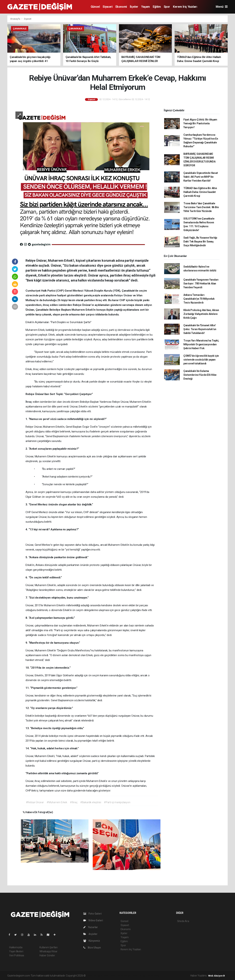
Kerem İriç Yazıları (185, 7)
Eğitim (157, 7)
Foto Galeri (93, 914)
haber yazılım (139, 976)
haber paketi (110, 976)
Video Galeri (93, 920)
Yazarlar (91, 927)
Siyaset (107, 7)
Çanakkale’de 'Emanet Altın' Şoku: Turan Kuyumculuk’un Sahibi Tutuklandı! (200, 329)
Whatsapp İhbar (48, 951)
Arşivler (90, 934)
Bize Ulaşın (92, 948)
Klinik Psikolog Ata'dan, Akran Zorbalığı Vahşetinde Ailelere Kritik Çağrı (201, 314)
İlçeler (134, 7)
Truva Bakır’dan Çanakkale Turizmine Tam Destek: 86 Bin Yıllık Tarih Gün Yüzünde (201, 207)
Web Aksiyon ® (217, 976)
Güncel (95, 7)
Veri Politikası (17, 955)
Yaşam (145, 7)
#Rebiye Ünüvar (35, 802)
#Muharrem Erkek (57, 802)
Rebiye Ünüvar (123, 295)
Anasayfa (15, 19)
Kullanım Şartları (49, 947)
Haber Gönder (47, 955)
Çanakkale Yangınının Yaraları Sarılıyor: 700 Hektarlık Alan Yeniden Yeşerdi (201, 284)
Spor (167, 7)
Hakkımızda (16, 947)
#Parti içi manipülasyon (117, 802)
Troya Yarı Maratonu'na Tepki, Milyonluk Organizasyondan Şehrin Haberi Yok (201, 344)
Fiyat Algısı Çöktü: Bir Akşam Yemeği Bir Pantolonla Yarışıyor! (200, 123)
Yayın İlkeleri (16, 951)
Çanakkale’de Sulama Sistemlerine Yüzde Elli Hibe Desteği (200, 375)
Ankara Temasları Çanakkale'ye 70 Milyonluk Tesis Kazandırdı (199, 299)
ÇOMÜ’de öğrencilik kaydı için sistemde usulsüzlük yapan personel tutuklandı (201, 360)
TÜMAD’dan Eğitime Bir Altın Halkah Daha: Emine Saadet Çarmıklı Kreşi (200, 192)
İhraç (29, 402)
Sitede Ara (183, 921)
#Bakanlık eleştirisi (91, 802)
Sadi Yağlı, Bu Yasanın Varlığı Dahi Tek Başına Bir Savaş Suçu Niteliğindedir (200, 242)
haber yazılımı (94, 976)
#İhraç (74, 802)
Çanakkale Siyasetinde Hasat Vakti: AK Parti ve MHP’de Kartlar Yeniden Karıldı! (201, 177)
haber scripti (124, 976)
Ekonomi (121, 7)
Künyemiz (92, 941)
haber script (154, 976)
